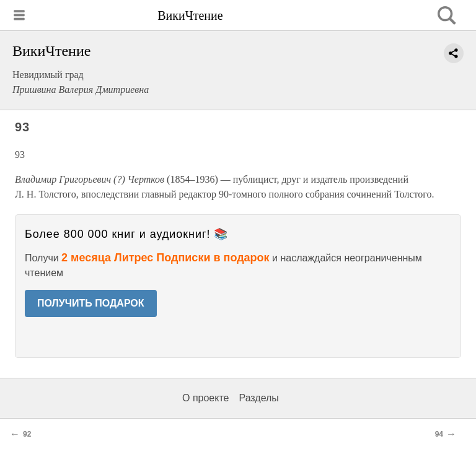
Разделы (258, 398)
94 (439, 434)
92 (27, 434)
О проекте (205, 398)
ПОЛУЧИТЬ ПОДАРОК (91, 303)
